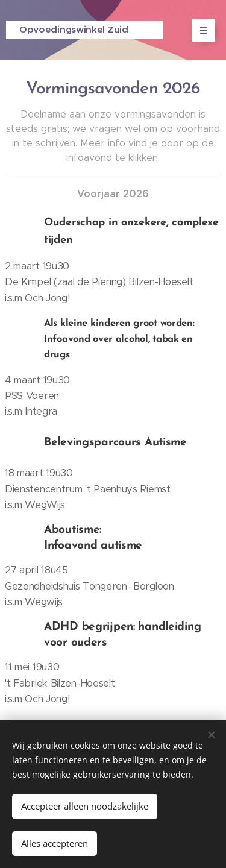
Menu (200, 30)
